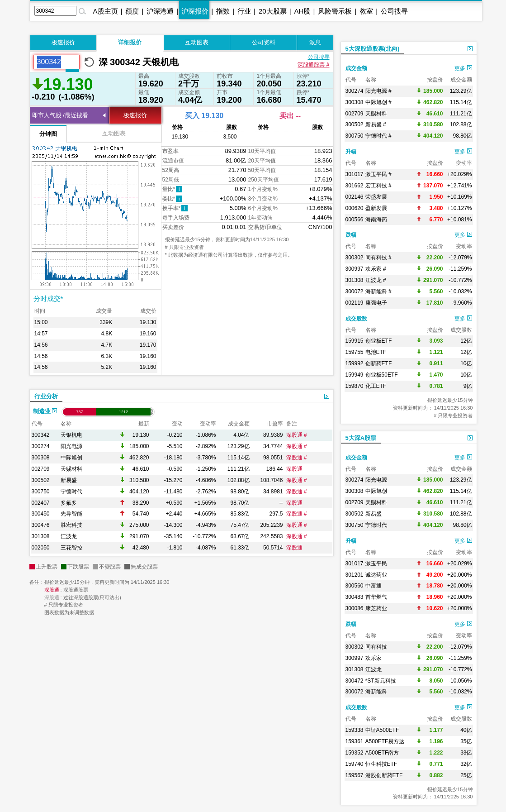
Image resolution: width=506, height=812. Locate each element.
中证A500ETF (382, 730)
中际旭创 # (378, 102)
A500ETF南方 (382, 753)
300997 (355, 269)
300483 (355, 597)
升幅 (351, 152)
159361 (355, 741)
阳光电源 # (378, 91)
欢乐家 (374, 658)
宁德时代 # (378, 136)
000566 (355, 220)
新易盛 (69, 480)
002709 (41, 469)
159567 (355, 775)
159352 (355, 753)
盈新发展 (376, 208)
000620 (355, 208)
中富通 (374, 586)
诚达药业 (376, 575)
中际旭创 (71, 458)
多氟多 (69, 503)
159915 (355, 341)
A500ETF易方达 (385, 741)
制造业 (45, 411)
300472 (355, 681)
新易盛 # (376, 124)
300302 (355, 258)
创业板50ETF (382, 375)
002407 (41, 503)
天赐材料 (71, 469)
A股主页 (106, 11)
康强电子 (376, 303)
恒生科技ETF (381, 764)
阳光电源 (71, 446)
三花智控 (71, 548)
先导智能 (71, 514)
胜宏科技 (71, 525)
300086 (355, 608)
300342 (41, 435)
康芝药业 (376, 608)
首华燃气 (376, 597)
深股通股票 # (313, 65)
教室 (366, 11)
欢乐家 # (376, 269)
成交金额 (356, 68)
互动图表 (197, 42)
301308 (41, 536)
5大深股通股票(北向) (373, 49)
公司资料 (264, 42)
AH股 (303, 11)
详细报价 (130, 42)
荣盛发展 (376, 197)
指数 (223, 11)
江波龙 (69, 536)
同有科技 (376, 647)
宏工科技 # (378, 186)
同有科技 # (378, 258)
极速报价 (63, 42)
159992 (355, 363)
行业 (244, 11)
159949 (355, 375)
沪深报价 (195, 11)
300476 (41, 525)
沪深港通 (160, 11)
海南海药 (376, 220)
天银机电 (71, 435)
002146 (355, 197)
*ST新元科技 (381, 681)
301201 (355, 575)
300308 (41, 458)
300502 (41, 480)
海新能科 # (378, 291)
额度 (132, 11)
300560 (355, 586)
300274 (41, 446)
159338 (355, 730)
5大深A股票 (361, 438)
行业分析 (46, 396)
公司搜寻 (394, 11)
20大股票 (273, 11)
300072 (355, 291)
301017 (355, 174)
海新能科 (376, 692)
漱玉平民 (376, 564)
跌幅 (351, 235)
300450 (41, 514)
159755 (355, 352)
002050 (41, 548)
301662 (355, 186)
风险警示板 (335, 11)
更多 (463, 68)
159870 (355, 386)
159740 (355, 764)
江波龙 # (376, 280)
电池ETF (376, 352)
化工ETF (376, 386)
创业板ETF (379, 341)
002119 (355, 303)
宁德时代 (71, 492)
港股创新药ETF (384, 775)
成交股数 (356, 319)
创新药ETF (379, 363)
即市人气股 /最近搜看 (60, 115)
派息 (315, 42)
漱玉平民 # (378, 174)
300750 (41, 492)
